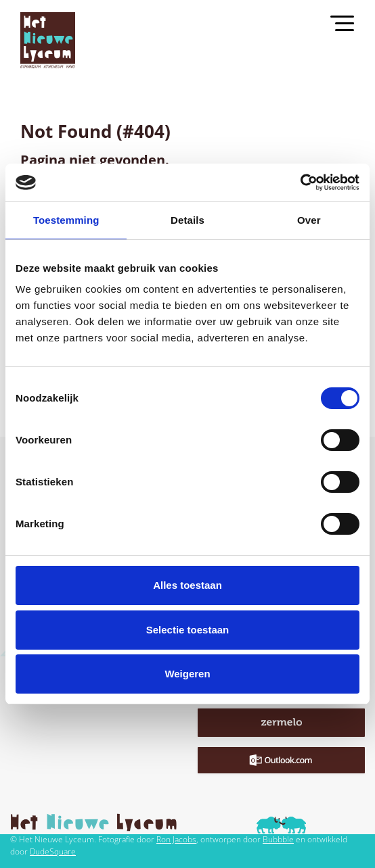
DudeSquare (53, 851)
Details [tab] (187, 220)
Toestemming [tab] (66, 220)
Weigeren (187, 674)
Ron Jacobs (176, 839)
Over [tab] (309, 220)
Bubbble (278, 839)
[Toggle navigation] (348, 22)
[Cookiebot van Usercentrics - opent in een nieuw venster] (300, 183)
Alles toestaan (187, 585)
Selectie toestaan (188, 630)
